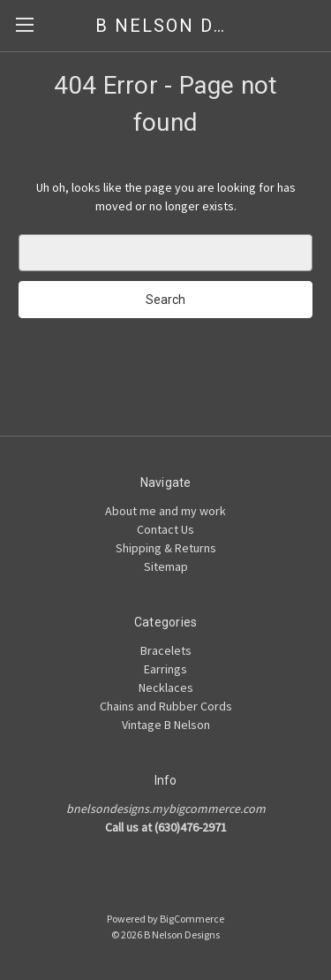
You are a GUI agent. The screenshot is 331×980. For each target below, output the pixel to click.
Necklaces (166, 688)
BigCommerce (192, 919)
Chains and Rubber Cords (166, 706)
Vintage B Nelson (166, 725)
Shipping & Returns (166, 548)
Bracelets (166, 650)
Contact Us (165, 529)
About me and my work (165, 511)
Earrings (165, 669)
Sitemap (166, 566)
